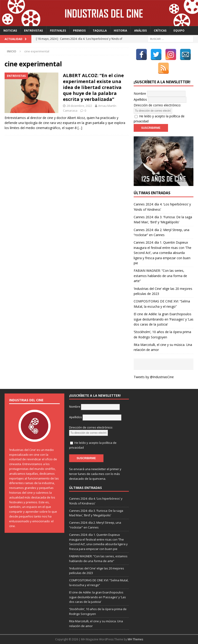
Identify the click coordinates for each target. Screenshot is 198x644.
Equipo (179, 31)
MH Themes (135, 639)
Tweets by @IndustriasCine (154, 377)
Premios (79, 31)
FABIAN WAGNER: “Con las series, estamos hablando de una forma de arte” (160, 276)
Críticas (160, 31)
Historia (120, 31)
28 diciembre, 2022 (79, 106)
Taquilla (100, 31)
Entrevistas (33, 31)
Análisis (140, 31)
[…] (80, 128)
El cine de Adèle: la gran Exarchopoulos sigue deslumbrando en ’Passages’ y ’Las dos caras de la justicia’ (164, 319)
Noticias (10, 31)
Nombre (140, 93)
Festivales (58, 31)
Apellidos (140, 99)
